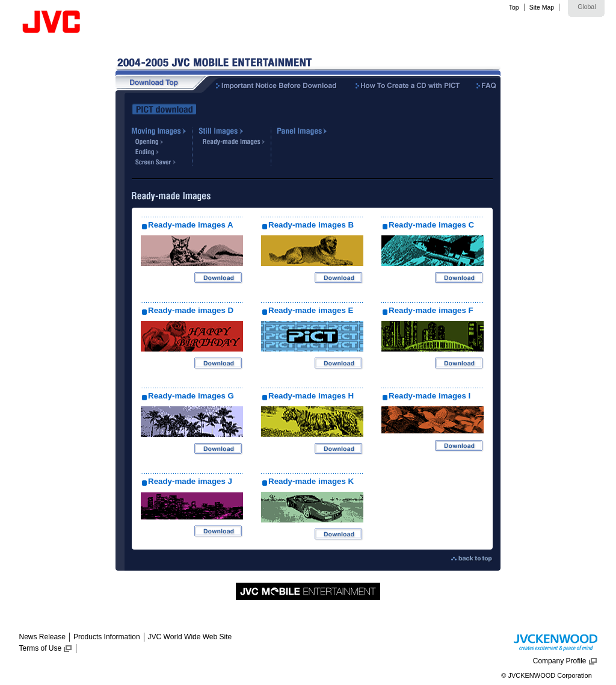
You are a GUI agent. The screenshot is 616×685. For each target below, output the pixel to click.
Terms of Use (41, 648)
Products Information (107, 637)
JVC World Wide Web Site (190, 637)
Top (514, 7)
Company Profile (560, 661)
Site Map (542, 7)
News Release (42, 637)
